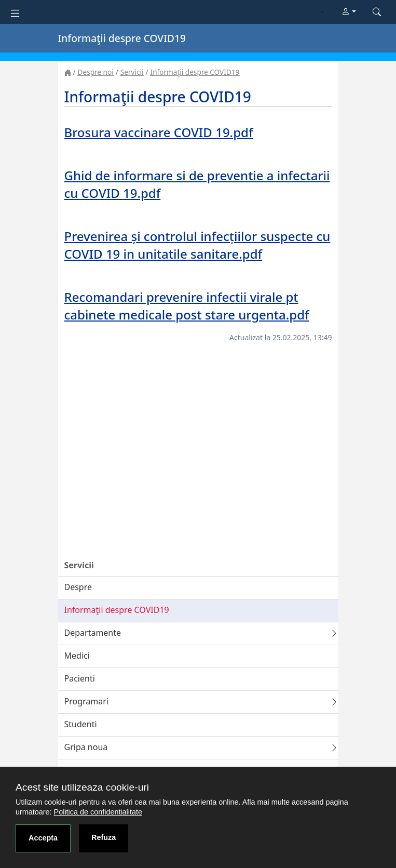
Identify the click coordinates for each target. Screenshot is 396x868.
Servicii (132, 72)
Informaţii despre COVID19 (195, 72)
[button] (349, 12)
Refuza (104, 837)
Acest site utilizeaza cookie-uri (82, 787)
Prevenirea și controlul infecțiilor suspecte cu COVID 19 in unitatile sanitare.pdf (197, 245)
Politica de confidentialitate (98, 812)
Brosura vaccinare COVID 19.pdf (159, 132)
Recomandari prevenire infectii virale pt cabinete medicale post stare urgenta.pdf (187, 306)
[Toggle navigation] (15, 12)
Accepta (43, 838)
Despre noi (96, 72)
